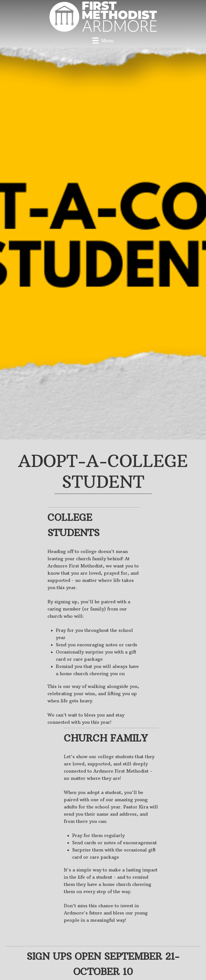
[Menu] (103, 40)
